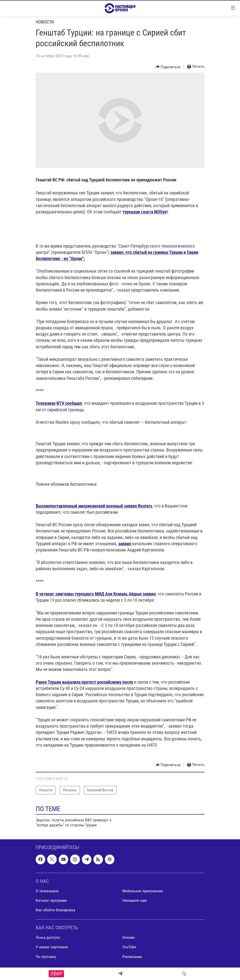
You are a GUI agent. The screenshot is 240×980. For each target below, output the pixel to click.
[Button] (168, 67)
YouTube (129, 947)
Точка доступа (48, 937)
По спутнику (46, 956)
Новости (45, 22)
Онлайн (129, 937)
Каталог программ (51, 900)
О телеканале (47, 891)
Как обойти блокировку (56, 910)
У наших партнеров (52, 947)
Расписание (132, 956)
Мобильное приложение (143, 891)
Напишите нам (134, 900)
